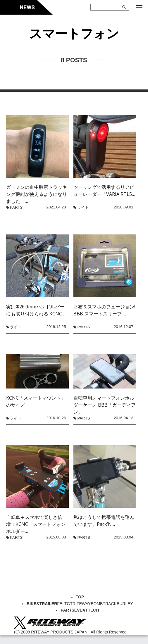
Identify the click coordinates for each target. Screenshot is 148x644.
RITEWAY (82, 604)
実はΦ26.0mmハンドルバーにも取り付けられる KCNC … (36, 310)
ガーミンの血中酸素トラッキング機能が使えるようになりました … (37, 194)
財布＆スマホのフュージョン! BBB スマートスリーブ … (105, 310)
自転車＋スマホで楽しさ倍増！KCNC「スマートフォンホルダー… (36, 524)
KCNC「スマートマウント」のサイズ (36, 401)
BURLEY (125, 604)
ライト (83, 207)
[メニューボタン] (139, 7)
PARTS (16, 207)
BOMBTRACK (104, 604)
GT (70, 604)
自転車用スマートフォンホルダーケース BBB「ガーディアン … (105, 405)
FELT (62, 604)
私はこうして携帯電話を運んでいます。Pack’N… (104, 521)
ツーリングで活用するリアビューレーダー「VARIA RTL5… (104, 191)
